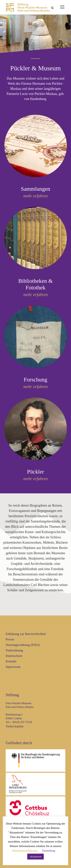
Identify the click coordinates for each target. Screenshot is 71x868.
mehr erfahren (35, 196)
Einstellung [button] (49, 851)
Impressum (13, 667)
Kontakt (11, 661)
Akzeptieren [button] (36, 857)
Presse (10, 639)
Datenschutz (14, 656)
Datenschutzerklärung (25, 851)
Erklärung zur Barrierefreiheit (26, 634)
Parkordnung (14, 650)
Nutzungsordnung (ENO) (23, 645)
